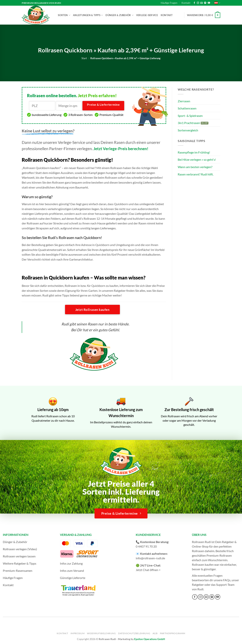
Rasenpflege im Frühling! (194, 152)
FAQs (227, 580)
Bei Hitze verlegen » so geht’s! (197, 159)
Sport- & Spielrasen (190, 116)
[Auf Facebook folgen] (194, 3)
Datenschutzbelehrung (134, 633)
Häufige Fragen (169, 3)
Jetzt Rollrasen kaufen (92, 310)
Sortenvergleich (188, 130)
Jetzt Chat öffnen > (148, 570)
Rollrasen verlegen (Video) (20, 549)
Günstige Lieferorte (73, 578)
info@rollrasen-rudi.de (150, 558)
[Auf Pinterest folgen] (205, 3)
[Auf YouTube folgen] (209, 3)
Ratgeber (198, 585)
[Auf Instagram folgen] (198, 3)
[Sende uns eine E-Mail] (202, 3)
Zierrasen (184, 101)
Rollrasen (198, 551)
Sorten (64, 15)
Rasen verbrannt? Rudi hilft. (196, 174)
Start (84, 58)
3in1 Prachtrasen (189, 123)
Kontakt (186, 3)
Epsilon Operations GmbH (150, 639)
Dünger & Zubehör (119, 15)
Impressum (78, 633)
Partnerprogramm (173, 633)
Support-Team (225, 585)
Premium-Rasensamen (18, 571)
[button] (204, 15)
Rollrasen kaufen (203, 564)
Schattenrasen (187, 108)
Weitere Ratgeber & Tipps (20, 563)
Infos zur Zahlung (71, 563)
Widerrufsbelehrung (101, 633)
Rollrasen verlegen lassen (19, 556)
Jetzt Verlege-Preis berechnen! (121, 149)
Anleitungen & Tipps (88, 15)
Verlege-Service (147, 15)
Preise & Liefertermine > (103, 107)
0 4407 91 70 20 (146, 546)
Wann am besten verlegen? (195, 167)
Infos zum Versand (72, 571)
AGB (155, 633)
